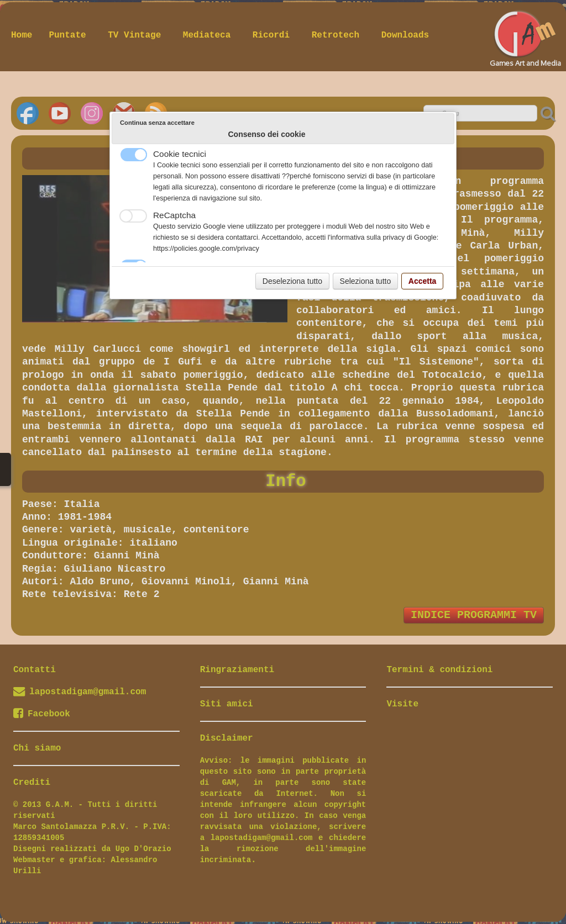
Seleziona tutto (366, 281)
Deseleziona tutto (292, 281)
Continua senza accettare (157, 123)
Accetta (423, 281)
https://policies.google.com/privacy (206, 249)
